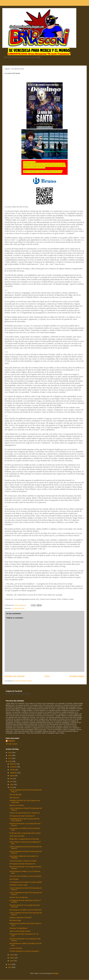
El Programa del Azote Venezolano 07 (22, 816)
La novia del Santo (16, 948)
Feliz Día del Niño (15, 795)
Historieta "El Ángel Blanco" (19, 928)
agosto (12, 776)
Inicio (47, 676)
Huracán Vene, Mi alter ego (19, 897)
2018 (10, 755)
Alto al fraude (14, 879)
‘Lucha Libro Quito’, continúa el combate (23, 861)
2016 (10, 761)
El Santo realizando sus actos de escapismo (24, 951)
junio (12, 782)
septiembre (14, 773)
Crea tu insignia (26, 694)
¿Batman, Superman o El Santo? (21, 918)
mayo (12, 784)
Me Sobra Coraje (15, 920)
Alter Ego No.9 (14, 798)
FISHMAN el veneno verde (18, 885)
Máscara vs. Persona (17, 805)
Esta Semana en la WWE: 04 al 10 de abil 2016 (25, 910)
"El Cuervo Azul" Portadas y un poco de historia (25, 876)
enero (12, 961)
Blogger (56, 973)
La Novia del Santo (18, 608)
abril (12, 787)
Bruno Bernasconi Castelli (13, 694)
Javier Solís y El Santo (17, 836)
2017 (10, 758)
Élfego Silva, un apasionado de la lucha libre (24, 839)
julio (12, 778)
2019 (10, 753)
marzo (12, 955)
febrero (13, 958)
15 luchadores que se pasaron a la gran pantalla (26, 882)
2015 (10, 964)
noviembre (14, 767)
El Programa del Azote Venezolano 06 (22, 864)
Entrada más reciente (15, 676)
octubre (13, 770)
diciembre (13, 764)
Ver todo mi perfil (11, 744)
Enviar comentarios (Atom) (23, 681)
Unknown (12, 741)
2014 (10, 967)
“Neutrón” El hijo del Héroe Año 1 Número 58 (24, 813)
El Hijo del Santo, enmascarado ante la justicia (25, 833)
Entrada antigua (77, 676)
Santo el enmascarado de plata (20, 931)
